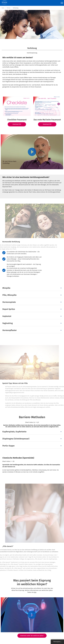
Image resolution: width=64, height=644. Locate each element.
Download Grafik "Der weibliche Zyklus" (32, 636)
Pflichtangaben (57, 642)
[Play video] (32, 152)
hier (35, 592)
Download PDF (17, 124)
